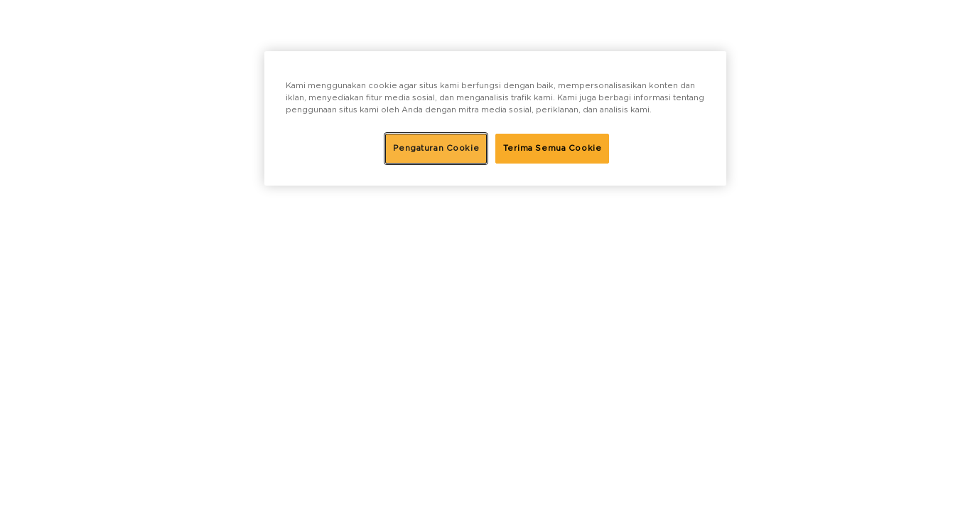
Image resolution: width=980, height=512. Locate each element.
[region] (495, 118)
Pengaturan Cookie (436, 148)
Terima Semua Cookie (553, 148)
